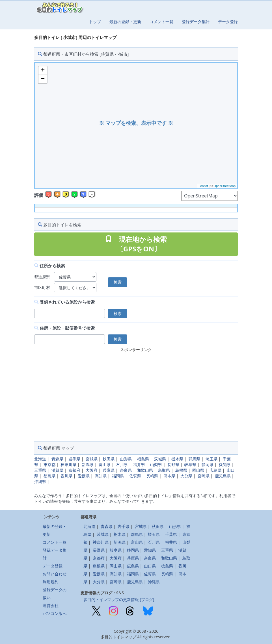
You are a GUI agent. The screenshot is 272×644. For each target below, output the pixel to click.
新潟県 (88, 464)
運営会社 (51, 605)
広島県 (215, 470)
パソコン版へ (55, 613)
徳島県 (49, 476)
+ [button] (43, 71)
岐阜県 (190, 464)
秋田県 (109, 459)
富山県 (105, 464)
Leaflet (203, 186)
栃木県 (177, 459)
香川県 (66, 476)
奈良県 (126, 470)
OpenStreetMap (224, 186)
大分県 (186, 476)
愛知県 (225, 464)
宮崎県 (204, 476)
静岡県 (208, 464)
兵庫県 (109, 470)
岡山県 (198, 470)
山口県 (150, 566)
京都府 (74, 470)
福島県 (143, 459)
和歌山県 (145, 470)
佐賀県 (135, 476)
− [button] (43, 79)
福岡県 (118, 476)
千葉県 (171, 534)
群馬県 (194, 459)
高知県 (101, 476)
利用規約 (51, 582)
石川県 (122, 464)
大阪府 (92, 470)
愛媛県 (84, 476)
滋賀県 (57, 470)
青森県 (57, 459)
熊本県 (169, 476)
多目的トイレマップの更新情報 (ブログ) (119, 600)
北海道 (40, 459)
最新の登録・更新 (125, 22)
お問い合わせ (55, 574)
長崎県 (152, 476)
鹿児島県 (223, 476)
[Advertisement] (136, 393)
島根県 (181, 470)
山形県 (126, 459)
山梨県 (156, 464)
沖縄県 (40, 481)
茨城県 (160, 459)
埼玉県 (211, 459)
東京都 (49, 464)
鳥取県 (164, 470)
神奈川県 (68, 464)
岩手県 (74, 459)
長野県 (173, 464)
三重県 (40, 470)
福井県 (139, 464)
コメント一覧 (161, 22)
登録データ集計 (196, 22)
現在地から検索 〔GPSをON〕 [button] (136, 244)
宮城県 (92, 459)
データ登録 (228, 22)
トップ (95, 22)
